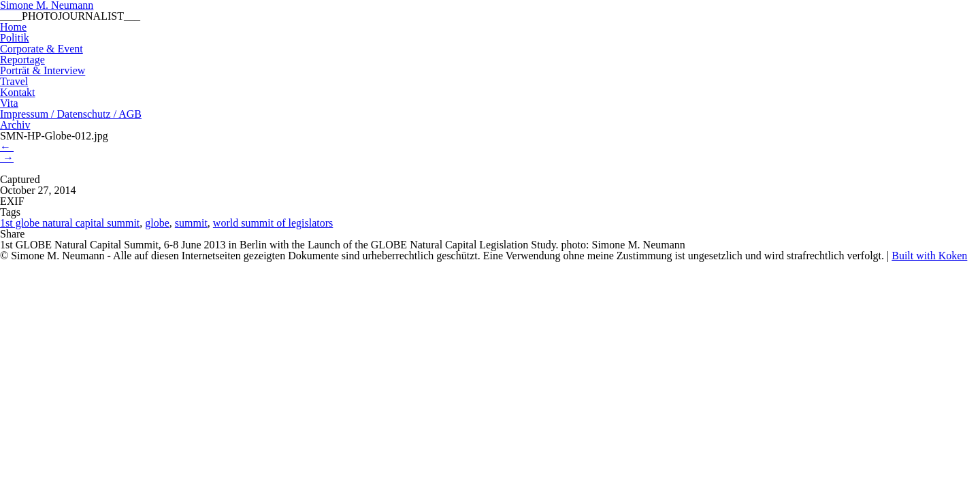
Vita (9, 103)
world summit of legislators (273, 223)
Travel (14, 81)
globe (157, 223)
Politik (15, 38)
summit (191, 223)
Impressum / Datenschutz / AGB (71, 114)
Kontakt (18, 92)
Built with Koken (929, 256)
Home (13, 27)
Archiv (15, 125)
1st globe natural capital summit (70, 223)
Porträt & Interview (43, 70)
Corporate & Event (42, 49)
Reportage (22, 60)
